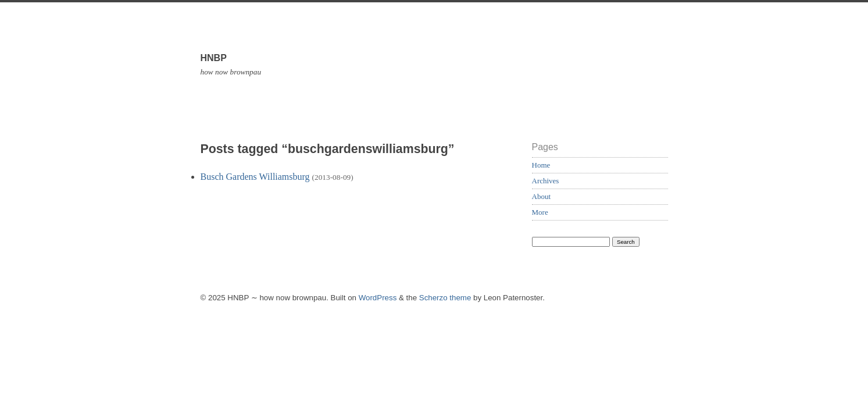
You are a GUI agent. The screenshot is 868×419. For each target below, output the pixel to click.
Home (541, 165)
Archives (546, 181)
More (540, 212)
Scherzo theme (445, 298)
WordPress (378, 298)
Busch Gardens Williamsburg (255, 177)
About (542, 196)
